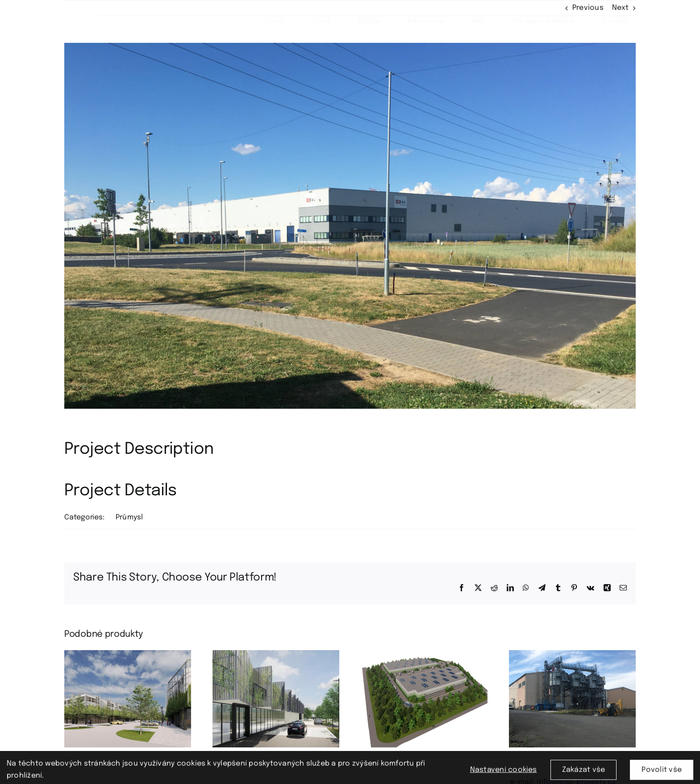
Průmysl (129, 517)
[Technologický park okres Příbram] (276, 654)
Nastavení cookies (504, 774)
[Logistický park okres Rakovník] (424, 654)
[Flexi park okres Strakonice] (128, 654)
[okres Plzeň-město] (572, 654)
